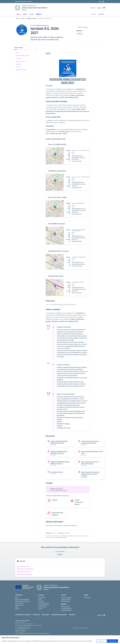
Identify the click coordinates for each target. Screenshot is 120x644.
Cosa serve (19, 58)
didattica (80, 34)
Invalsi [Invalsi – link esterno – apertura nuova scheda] (17, 607)
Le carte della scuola (43, 605)
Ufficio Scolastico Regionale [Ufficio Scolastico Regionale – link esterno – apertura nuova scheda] (22, 599)
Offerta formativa (66, 606)
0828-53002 (75, 291)
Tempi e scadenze (20, 61)
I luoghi (40, 599)
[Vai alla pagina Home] (18, 18)
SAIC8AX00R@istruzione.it (78, 182)
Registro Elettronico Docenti (24, 572)
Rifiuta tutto (101, 641)
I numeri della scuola (43, 603)
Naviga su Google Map (77, 161)
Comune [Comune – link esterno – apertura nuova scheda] (17, 608)
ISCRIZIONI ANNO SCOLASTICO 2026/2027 (68, 81)
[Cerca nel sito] (93, 8)
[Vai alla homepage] (18, 8)
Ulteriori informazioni (21, 70)
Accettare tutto (112, 641)
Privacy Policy (46, 614)
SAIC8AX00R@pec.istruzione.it (79, 184)
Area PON (93, 14)
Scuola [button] (18, 14)
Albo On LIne (36, 614)
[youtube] (104, 8)
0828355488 (59, 488)
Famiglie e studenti (66, 599)
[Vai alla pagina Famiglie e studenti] (32, 18)
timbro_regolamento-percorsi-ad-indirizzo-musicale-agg (90, 463)
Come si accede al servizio (22, 56)
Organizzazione (42, 607)
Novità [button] (31, 14)
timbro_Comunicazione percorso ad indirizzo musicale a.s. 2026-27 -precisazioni (90, 474)
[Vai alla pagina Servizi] (23, 18)
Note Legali (72, 614)
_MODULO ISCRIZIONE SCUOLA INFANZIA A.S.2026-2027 (59, 452)
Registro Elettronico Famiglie (24, 574)
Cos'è (17, 53)
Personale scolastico (66, 597)
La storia (40, 608)
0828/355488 (75, 159)
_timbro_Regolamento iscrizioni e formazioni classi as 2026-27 (90, 442)
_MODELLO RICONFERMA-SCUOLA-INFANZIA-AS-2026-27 (60, 463)
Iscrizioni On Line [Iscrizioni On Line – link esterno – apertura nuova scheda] (19, 605)
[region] (60, 640)
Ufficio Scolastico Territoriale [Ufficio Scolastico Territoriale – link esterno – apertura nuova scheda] (22, 601)
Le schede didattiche (66, 608)
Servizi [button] (25, 14)
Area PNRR (101, 14)
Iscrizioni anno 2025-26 (57, 472)
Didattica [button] (39, 14)
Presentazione (42, 597)
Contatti (18, 67)
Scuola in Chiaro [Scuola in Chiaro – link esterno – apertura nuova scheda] (19, 603)
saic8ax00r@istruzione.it (77, 156)
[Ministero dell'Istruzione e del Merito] (24, 1)
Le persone (41, 601)
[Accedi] (102, 2)
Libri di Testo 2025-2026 (23, 566)
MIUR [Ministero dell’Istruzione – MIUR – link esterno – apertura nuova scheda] (17, 597)
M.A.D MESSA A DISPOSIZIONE (25, 569)
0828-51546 (75, 239)
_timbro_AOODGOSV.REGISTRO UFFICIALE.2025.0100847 (59, 442)
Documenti (19, 64)
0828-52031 (75, 186)
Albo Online (87, 597)
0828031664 (75, 212)
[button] (26, 48)
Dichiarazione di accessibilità (59, 614)
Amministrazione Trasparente (23, 614)
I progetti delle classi (66, 610)
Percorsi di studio (65, 601)
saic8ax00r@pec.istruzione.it (78, 157)
